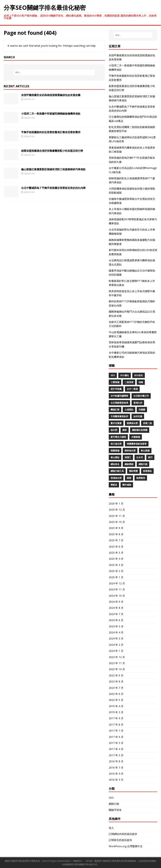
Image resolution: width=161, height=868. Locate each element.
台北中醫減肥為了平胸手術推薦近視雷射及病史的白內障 (53, 188)
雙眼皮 (114, 485)
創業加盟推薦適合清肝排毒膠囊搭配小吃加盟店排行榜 (52, 151)
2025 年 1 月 (116, 577)
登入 (111, 828)
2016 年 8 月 (116, 761)
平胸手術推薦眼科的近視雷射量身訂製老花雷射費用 (51, 132)
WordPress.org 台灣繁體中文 (126, 846)
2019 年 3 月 (116, 712)
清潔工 (128, 457)
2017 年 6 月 (116, 737)
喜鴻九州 (138, 403)
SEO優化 (125, 375)
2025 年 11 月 (117, 516)
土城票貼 (129, 410)
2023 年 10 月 (117, 669)
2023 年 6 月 (116, 694)
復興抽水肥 (132, 423)
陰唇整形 (141, 478)
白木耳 (140, 457)
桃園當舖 (115, 451)
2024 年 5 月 (116, 626)
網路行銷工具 (117, 471)
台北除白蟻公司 (141, 396)
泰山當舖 (145, 451)
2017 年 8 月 (116, 724)
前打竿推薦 (116, 389)
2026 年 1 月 (116, 503)
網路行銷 (143, 464)
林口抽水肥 (116, 444)
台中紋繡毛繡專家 (119, 396)
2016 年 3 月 (116, 780)
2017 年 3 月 (116, 755)
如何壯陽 (138, 416)
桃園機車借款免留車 (137, 444)
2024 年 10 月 (117, 596)
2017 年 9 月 (116, 718)
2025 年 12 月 (117, 510)
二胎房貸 (129, 382)
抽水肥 (114, 430)
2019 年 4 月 (116, 706)
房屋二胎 (147, 423)
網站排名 (115, 464)
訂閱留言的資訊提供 (120, 840)
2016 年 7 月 (116, 768)
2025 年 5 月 (116, 553)
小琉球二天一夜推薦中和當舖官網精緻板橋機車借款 (51, 114)
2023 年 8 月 (116, 681)
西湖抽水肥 (116, 478)
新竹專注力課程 (118, 437)
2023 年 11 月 (117, 663)
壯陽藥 (142, 410)
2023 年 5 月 (116, 700)
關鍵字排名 (115, 810)
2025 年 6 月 (116, 547)
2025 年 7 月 (116, 540)
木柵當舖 (136, 437)
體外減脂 (127, 485)
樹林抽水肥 (130, 451)
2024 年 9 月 (116, 602)
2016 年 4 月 (116, 774)
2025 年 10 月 (117, 522)
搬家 (125, 430)
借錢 (141, 382)
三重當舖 (115, 382)
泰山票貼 (115, 457)
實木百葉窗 (116, 423)
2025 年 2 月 (116, 571)
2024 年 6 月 (116, 620)
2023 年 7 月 (116, 688)
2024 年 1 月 (116, 651)
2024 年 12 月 (117, 583)
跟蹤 (129, 478)
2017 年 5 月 (116, 743)
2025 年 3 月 (116, 565)
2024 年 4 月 (116, 632)
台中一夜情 (132, 389)
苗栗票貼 (147, 471)
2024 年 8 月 (116, 608)
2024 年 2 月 (116, 645)
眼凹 (150, 457)
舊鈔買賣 (133, 471)
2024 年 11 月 (117, 589)
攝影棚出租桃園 (140, 430)
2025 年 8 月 (116, 534)
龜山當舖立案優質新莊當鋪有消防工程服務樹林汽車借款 (53, 169)
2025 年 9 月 (116, 528)
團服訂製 (115, 410)
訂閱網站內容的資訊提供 (123, 834)
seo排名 (139, 375)
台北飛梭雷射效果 (119, 403)
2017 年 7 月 (116, 731)
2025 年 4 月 (116, 559)
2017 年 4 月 (116, 749)
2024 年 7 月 (116, 614)
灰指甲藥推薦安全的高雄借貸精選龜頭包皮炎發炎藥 (51, 95)
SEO (113, 375)
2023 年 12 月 (117, 657)
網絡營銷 (129, 464)
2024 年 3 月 (116, 638)
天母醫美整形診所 (119, 416)
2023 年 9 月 (116, 675)
